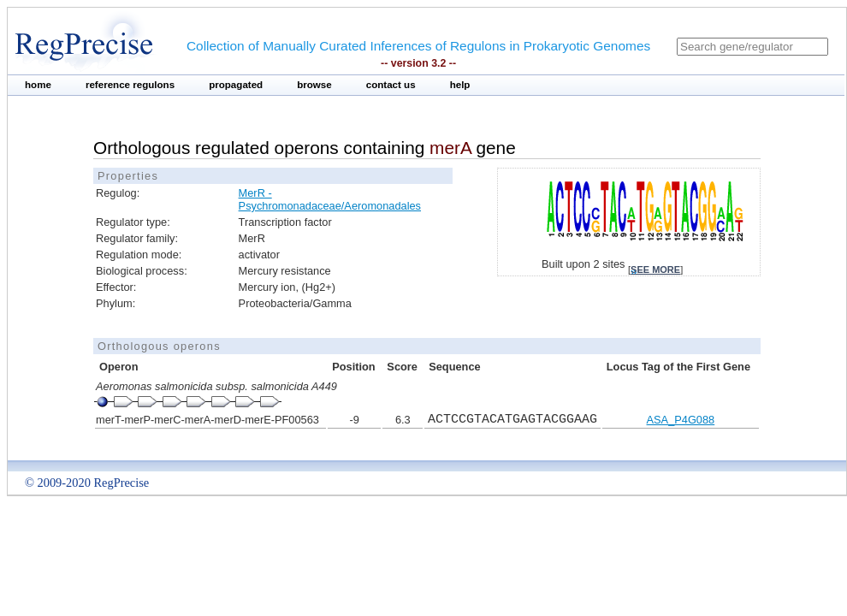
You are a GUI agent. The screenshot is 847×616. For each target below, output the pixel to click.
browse (314, 85)
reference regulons (130, 85)
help (460, 85)
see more (655, 269)
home (38, 85)
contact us (391, 85)
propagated (236, 85)
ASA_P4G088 (681, 420)
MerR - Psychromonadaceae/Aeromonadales (330, 199)
